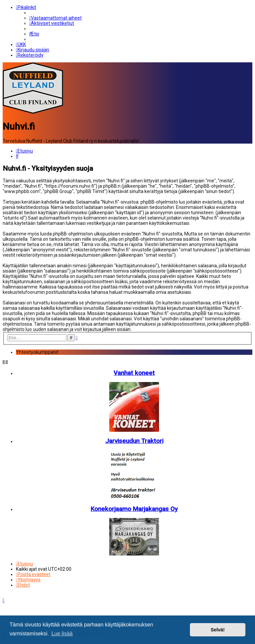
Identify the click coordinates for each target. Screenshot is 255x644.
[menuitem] (55, 18)
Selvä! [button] (217, 630)
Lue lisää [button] (62, 634)
